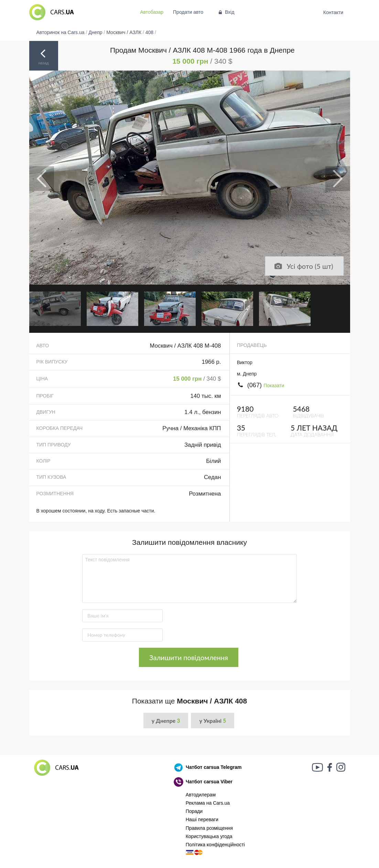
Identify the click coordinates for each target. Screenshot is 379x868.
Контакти (333, 12)
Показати (274, 385)
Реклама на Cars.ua (208, 803)
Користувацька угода (209, 836)
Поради (194, 811)
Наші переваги (202, 819)
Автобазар (152, 12)
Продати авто (188, 12)
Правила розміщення (209, 828)
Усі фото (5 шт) (303, 266)
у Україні (213, 721)
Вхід (226, 12)
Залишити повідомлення (189, 657)
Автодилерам (201, 795)
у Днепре (166, 721)
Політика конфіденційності (215, 845)
